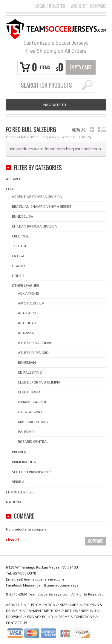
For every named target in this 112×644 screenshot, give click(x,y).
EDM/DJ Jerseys (20, 492)
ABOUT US (14, 605)
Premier (19, 452)
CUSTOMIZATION (41, 605)
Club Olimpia (29, 392)
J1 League (21, 246)
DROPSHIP (14, 617)
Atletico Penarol (34, 353)
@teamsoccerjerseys (61, 585)
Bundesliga (23, 216)
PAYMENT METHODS (43, 611)
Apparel (13, 179)
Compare (98, 6)
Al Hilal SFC (29, 313)
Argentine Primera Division (37, 197)
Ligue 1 (18, 276)
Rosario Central (33, 442)
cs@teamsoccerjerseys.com (40, 579)
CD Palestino (30, 372)
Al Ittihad (27, 323)
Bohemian (27, 363)
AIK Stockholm (31, 303)
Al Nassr (26, 333)
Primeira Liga (24, 462)
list (102, 130)
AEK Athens (29, 293)
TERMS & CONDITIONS (76, 617)
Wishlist (79, 6)
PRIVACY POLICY (40, 617)
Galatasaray (30, 412)
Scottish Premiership (31, 472)
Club (23, 137)
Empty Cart (80, 67)
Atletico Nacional (35, 343)
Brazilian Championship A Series (42, 207)
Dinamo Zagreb (32, 402)
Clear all (13, 540)
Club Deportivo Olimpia (39, 382)
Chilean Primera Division (35, 226)
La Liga (18, 256)
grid (92, 130)
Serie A (18, 482)
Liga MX (19, 266)
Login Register (50, 6)
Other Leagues (42, 137)
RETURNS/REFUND (80, 611)
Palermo (26, 432)
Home (11, 137)
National (15, 502)
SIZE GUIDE (69, 605)
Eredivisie (21, 236)
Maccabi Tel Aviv (33, 422)
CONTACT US (17, 623)
